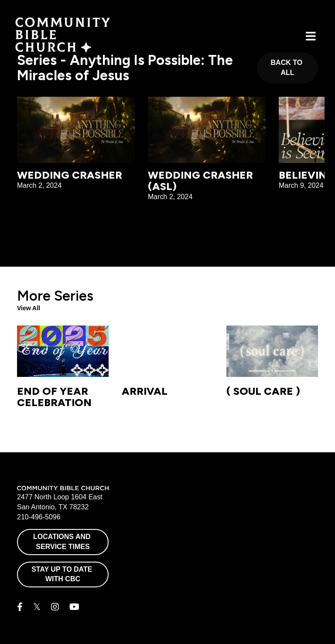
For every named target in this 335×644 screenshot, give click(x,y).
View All (29, 308)
